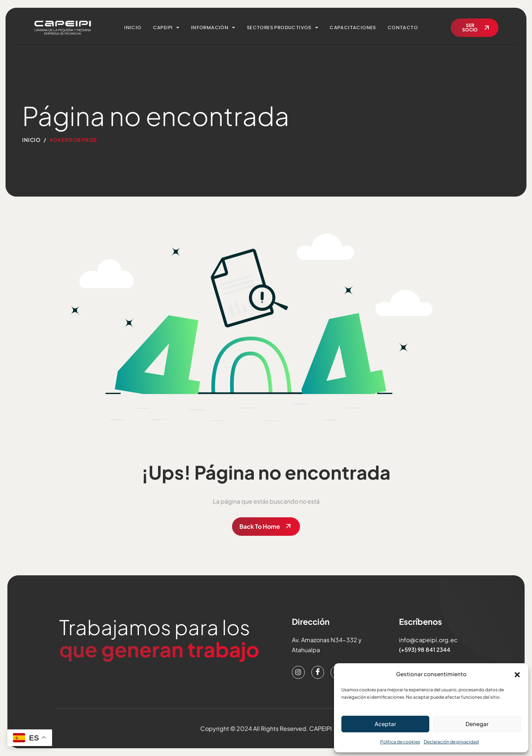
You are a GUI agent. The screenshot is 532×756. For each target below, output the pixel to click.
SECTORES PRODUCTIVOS (282, 28)
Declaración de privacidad (451, 742)
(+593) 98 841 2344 (424, 649)
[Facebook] (318, 672)
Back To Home (260, 526)
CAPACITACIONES (353, 28)
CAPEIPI (166, 28)
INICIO (133, 28)
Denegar (477, 724)
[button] (517, 674)
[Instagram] (299, 672)
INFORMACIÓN (213, 28)
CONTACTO (403, 28)
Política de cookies (400, 742)
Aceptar (385, 724)
